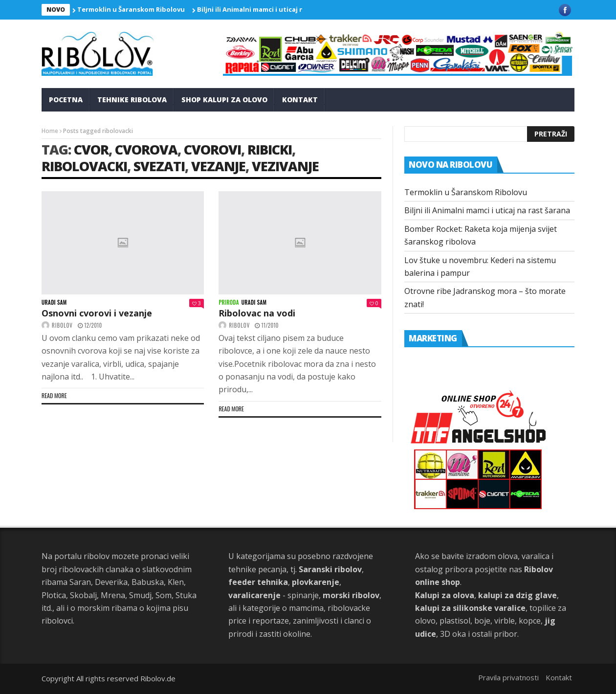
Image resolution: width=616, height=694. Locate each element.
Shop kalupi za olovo (224, 100)
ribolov (62, 325)
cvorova (146, 149)
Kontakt (300, 100)
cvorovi (212, 149)
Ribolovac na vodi (257, 313)
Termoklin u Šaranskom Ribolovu (131, 9)
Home (50, 131)
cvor (91, 149)
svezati (159, 166)
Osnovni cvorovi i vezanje (97, 313)
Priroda (229, 302)
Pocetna (66, 100)
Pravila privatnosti (508, 677)
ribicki (270, 149)
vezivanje (285, 166)
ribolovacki (84, 166)
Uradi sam (54, 302)
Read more (54, 395)
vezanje (218, 166)
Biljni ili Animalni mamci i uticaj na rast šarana (272, 9)
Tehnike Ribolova (132, 100)
